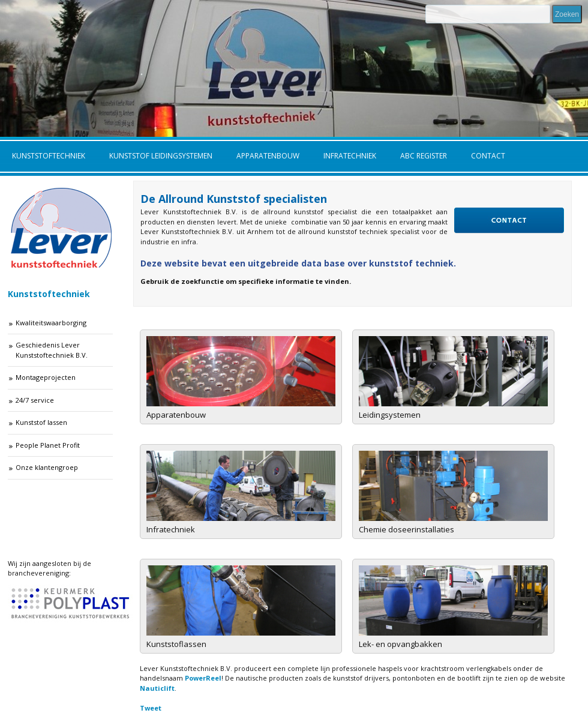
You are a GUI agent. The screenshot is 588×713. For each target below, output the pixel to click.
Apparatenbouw (268, 156)
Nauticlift (157, 688)
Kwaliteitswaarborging (51, 323)
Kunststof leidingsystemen (161, 156)
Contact (488, 156)
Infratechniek (350, 156)
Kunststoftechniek (49, 156)
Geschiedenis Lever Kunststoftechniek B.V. (52, 350)
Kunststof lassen (41, 422)
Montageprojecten (46, 377)
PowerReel (203, 678)
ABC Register (424, 156)
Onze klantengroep (47, 467)
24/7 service (35, 400)
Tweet (151, 708)
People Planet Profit (48, 445)
